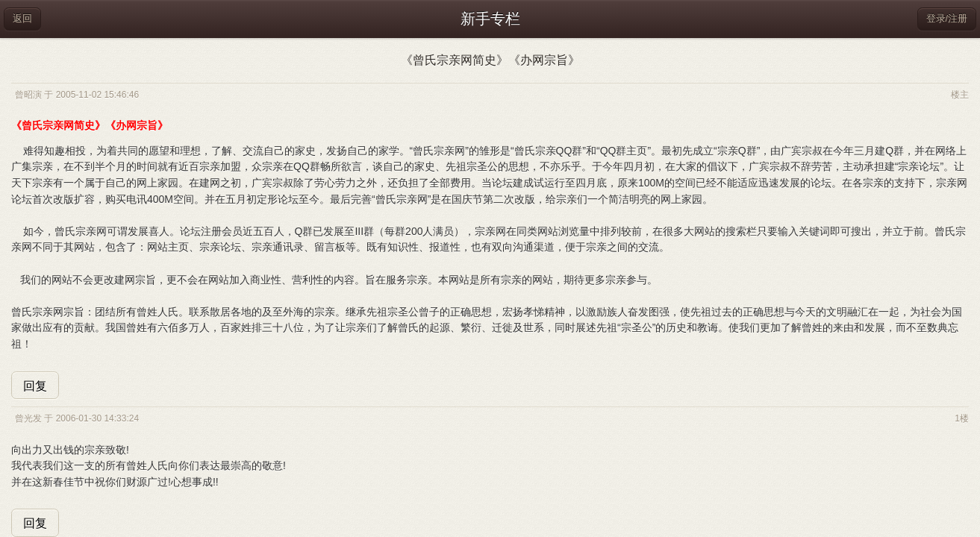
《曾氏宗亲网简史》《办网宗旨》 (490, 60)
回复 (35, 386)
